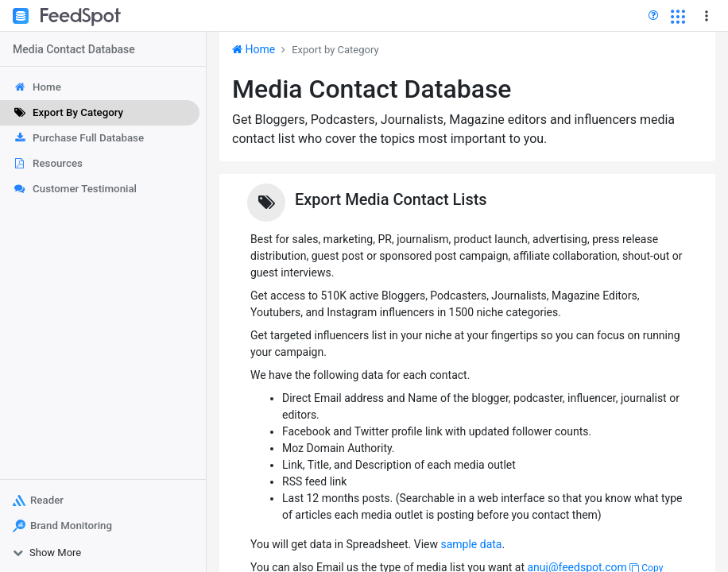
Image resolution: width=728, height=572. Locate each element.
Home (254, 49)
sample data (471, 544)
